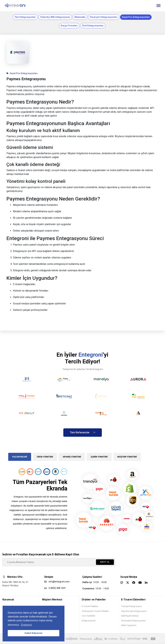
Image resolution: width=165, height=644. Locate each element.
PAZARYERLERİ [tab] (20, 457)
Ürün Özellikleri (89, 616)
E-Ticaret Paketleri (90, 606)
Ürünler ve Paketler (94, 600)
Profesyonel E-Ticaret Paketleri (95, 611)
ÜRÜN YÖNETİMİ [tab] (45, 457)
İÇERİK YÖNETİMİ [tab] (99, 457)
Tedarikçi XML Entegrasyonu (55, 17)
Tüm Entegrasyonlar (25, 17)
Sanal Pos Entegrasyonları (136, 17)
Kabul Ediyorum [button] (34, 633)
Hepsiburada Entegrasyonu (134, 611)
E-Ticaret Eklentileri (133, 600)
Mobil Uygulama (129, 625)
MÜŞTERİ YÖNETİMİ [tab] (127, 457)
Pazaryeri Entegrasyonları (104, 17)
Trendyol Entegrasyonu (132, 606)
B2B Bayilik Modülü (130, 616)
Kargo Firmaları (69, 26)
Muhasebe (80, 17)
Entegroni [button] (26, 625)
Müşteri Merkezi (52, 600)
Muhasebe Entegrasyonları (133, 621)
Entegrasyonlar (89, 621)
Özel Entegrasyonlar (93, 26)
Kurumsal (8, 600)
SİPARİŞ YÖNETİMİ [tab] (72, 457)
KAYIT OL (105, 562)
